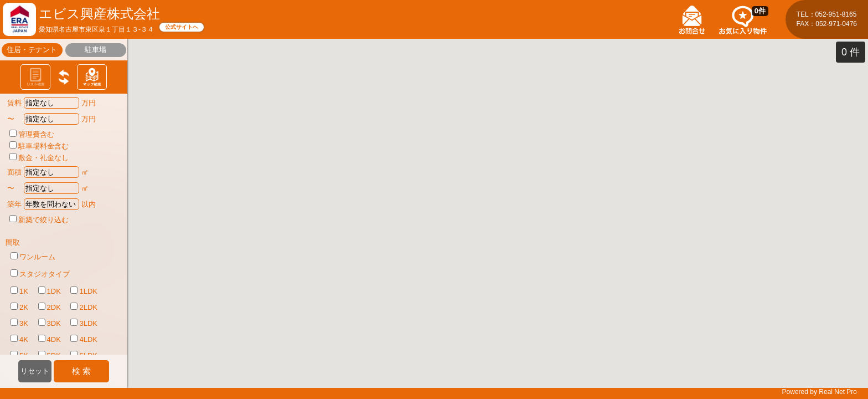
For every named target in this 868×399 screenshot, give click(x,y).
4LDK (84, 339)
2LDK (84, 307)
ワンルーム (33, 257)
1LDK (84, 291)
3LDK (84, 323)
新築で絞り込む (39, 220)
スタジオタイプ (40, 274)
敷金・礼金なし (39, 158)
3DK (50, 323)
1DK (50, 291)
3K (19, 323)
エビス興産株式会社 (99, 14)
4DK (50, 339)
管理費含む (32, 134)
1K (19, 291)
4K (19, 339)
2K (19, 307)
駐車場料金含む (39, 146)
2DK (50, 307)
